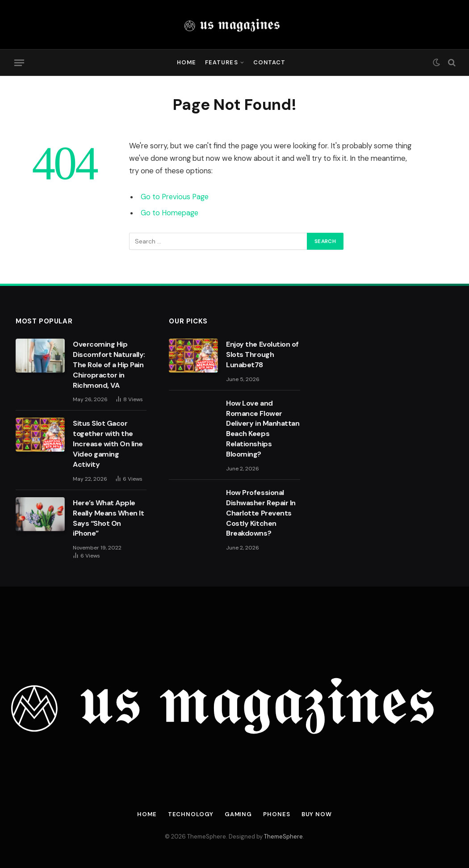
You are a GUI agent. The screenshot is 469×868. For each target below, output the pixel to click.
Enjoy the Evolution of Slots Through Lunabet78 (262, 354)
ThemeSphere (283, 837)
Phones (277, 814)
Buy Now (317, 814)
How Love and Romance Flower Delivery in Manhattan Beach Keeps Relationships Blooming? (263, 429)
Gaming (239, 814)
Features (221, 62)
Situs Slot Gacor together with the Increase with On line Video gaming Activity (108, 444)
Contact (269, 62)
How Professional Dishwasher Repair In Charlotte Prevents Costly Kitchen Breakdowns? (261, 513)
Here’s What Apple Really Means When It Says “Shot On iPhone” (108, 518)
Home (186, 62)
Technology (191, 814)
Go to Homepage (170, 213)
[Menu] (19, 63)
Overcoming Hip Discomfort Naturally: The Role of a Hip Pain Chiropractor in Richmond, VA (109, 365)
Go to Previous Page (175, 197)
